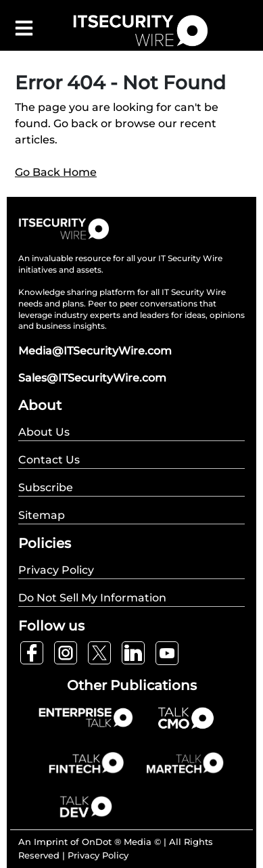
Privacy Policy (98, 855)
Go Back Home (56, 172)
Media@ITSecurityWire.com (95, 351)
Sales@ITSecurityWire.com (92, 378)
